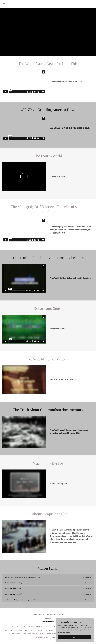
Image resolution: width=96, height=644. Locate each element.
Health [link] (42, 634)
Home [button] (14, 627)
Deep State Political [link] (14, 634)
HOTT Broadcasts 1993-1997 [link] (14, 630)
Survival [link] (48, 634)
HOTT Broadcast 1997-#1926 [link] (34, 630)
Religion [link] (53, 637)
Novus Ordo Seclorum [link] (42, 637)
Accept (75, 637)
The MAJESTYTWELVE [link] (35, 627)
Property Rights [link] (50, 630)
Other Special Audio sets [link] (30, 634)
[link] (48, 577)
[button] (13, 4)
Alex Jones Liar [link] (22, 627)
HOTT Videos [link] (48, 627)
